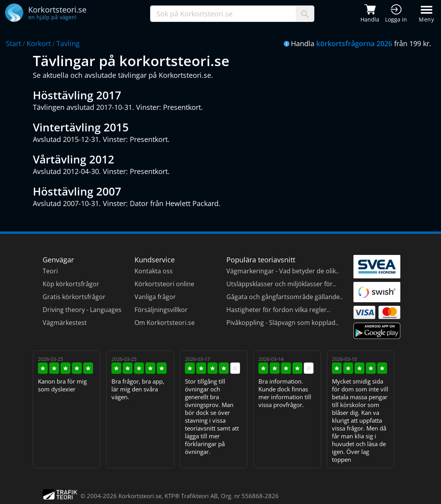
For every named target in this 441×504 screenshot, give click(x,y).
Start (13, 43)
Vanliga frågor (155, 297)
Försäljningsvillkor (161, 310)
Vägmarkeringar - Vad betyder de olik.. (283, 271)
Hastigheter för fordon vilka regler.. (278, 310)
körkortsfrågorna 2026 (354, 43)
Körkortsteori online (164, 284)
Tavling (68, 43)
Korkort (39, 43)
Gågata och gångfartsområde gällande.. (285, 297)
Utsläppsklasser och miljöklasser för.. (281, 284)
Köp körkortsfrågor (71, 284)
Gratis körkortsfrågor (74, 297)
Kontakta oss (154, 271)
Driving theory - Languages (82, 310)
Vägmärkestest (65, 323)
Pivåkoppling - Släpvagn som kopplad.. (282, 323)
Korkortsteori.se (140, 496)
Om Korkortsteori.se (165, 323)
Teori (50, 271)
